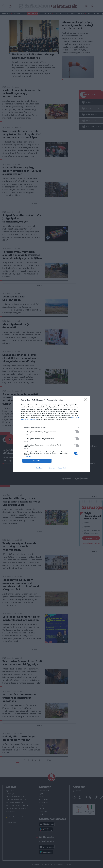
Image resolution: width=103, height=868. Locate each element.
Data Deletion (40, 468)
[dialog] (51, 434)
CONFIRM (37, 461)
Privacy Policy (63, 468)
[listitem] (51, 427)
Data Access (51, 468)
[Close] (86, 400)
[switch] (76, 432)
